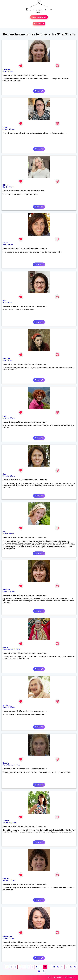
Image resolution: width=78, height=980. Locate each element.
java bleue (6, 705)
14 (62, 967)
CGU (54, 977)
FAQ (50, 977)
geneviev (6, 879)
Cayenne (6, 418)
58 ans (12, 129)
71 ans (13, 881)
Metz (4, 303)
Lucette (5, 647)
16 (71, 967)
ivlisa (4, 301)
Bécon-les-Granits (9, 649)
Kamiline (6, 821)
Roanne (5, 129)
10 (45, 967)
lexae (4, 532)
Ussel (5, 71)
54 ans (11, 245)
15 (67, 967)
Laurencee (6, 69)
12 (54, 967)
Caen (4, 360)
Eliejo (5, 416)
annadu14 (6, 358)
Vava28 (5, 127)
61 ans (12, 592)
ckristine (6, 763)
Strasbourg (6, 823)
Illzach (5, 187)
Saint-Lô (5, 592)
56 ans (10, 303)
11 (49, 967)
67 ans (18, 765)
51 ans (11, 534)
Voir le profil (39, 91)
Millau (5, 245)
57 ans (11, 187)
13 (58, 967)
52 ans (10, 71)
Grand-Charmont (9, 765)
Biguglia (5, 938)
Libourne (6, 707)
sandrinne (6, 590)
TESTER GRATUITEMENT (39, 17)
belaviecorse (7, 936)
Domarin (6, 476)
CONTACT (73, 977)
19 (43, 971)
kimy (4, 474)
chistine (5, 185)
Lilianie (5, 243)
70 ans (19, 649)
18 (39, 971)
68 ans (13, 707)
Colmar (5, 534)
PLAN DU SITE (63, 977)
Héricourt (6, 881)
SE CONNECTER (39, 24)
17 (75, 967)
